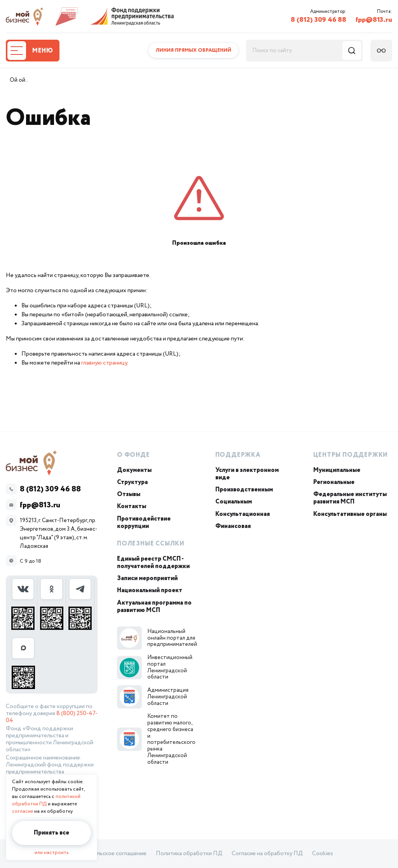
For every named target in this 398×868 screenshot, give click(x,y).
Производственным (244, 490)
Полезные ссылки (151, 544)
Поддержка (238, 455)
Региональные (334, 482)
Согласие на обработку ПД (267, 854)
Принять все (51, 833)
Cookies (323, 854)
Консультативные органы (350, 514)
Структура (132, 482)
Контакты (132, 506)
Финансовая (233, 526)
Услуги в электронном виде (247, 474)
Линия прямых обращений (193, 50)
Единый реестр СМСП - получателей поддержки (153, 563)
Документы (134, 470)
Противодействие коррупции (144, 523)
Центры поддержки (351, 455)
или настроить (51, 853)
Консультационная (243, 514)
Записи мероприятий (147, 578)
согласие (23, 811)
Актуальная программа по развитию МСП (154, 607)
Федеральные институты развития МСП (350, 498)
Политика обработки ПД (189, 854)
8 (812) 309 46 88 (319, 20)
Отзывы (129, 494)
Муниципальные (337, 470)
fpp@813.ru (374, 20)
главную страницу (104, 363)
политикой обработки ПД (46, 800)
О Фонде (134, 455)
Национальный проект (150, 590)
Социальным (234, 502)
